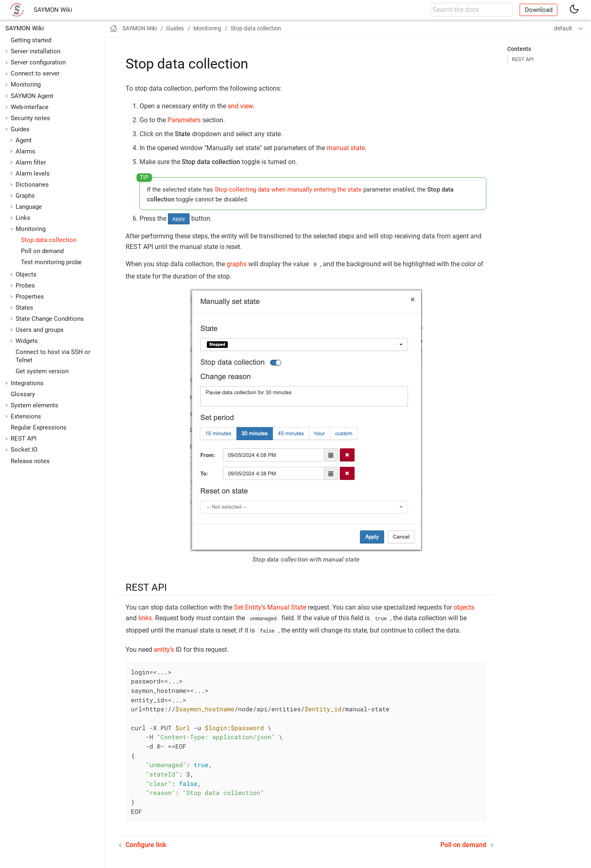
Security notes (30, 118)
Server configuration (38, 62)
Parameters (184, 120)
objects (464, 606)
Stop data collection (49, 240)
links (145, 617)
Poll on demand (42, 251)
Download (539, 10)
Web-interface (30, 107)
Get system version (42, 371)
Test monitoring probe (51, 262)
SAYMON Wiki (53, 10)
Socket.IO (24, 450)
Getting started (31, 40)
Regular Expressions (39, 427)
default (563, 28)
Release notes (30, 461)
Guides (20, 129)
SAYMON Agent (32, 96)
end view (240, 106)
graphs (237, 264)
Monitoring (26, 85)
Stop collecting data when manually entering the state (288, 190)
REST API (24, 439)
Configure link (146, 842)
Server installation (36, 51)
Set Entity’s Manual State (270, 606)
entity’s (164, 647)
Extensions (26, 416)
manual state (346, 148)
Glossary (23, 394)
